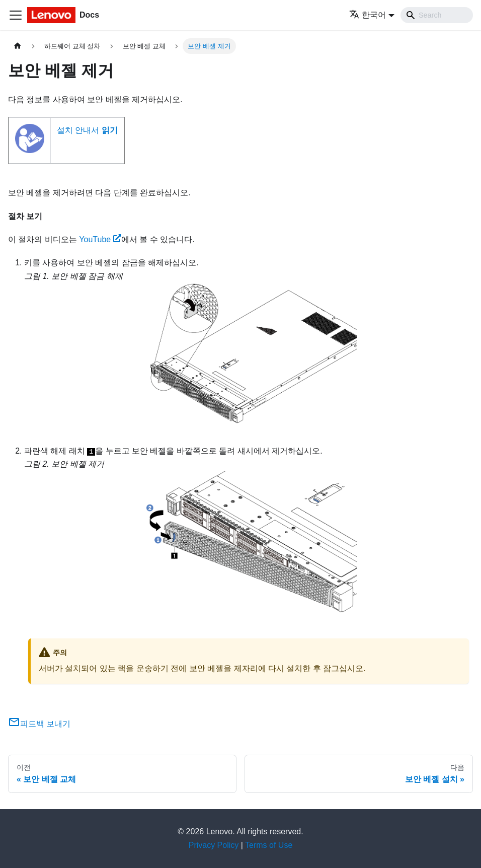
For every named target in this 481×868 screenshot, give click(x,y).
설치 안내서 (87, 130)
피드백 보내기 (39, 724)
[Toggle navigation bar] (16, 15)
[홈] (18, 46)
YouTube (100, 239)
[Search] (437, 15)
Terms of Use (269, 845)
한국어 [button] (368, 15)
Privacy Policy (214, 845)
